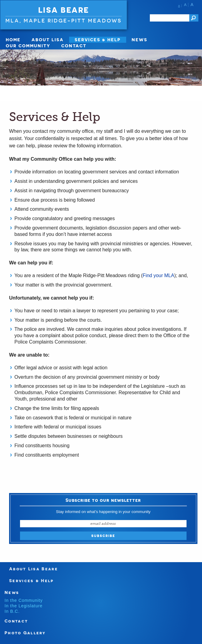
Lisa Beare (64, 10)
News (140, 40)
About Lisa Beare (34, 569)
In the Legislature (24, 606)
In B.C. (12, 611)
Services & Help (98, 40)
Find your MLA (158, 275)
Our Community (28, 46)
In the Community (24, 600)
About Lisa (48, 40)
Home (13, 40)
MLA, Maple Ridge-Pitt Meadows (64, 20)
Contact (74, 46)
